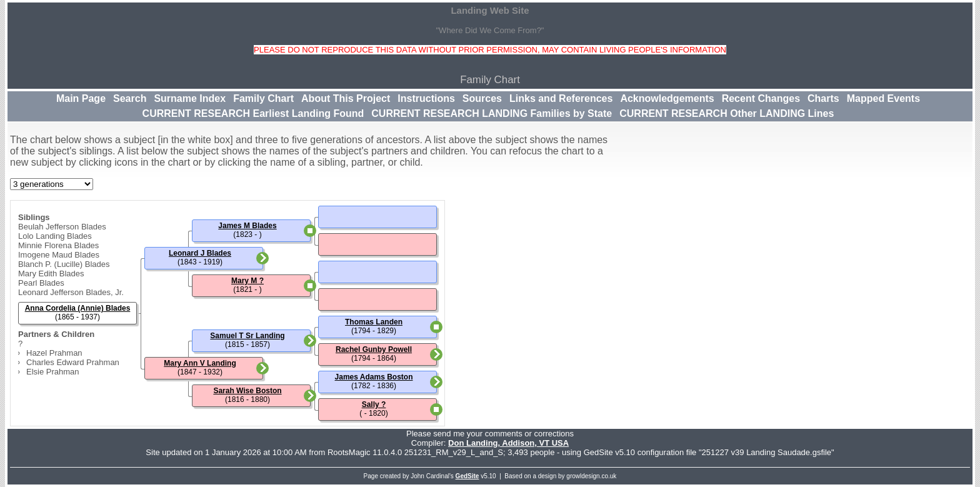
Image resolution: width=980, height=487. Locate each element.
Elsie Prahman (53, 372)
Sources (482, 98)
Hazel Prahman (54, 353)
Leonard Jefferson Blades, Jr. (71, 292)
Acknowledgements (667, 98)
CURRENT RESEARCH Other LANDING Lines (727, 113)
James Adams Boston (374, 377)
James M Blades (247, 226)
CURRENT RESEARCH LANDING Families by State (492, 113)
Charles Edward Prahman (73, 362)
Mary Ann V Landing (200, 363)
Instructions (426, 98)
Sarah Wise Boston (247, 391)
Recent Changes (761, 98)
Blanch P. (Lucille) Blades (64, 264)
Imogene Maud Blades (59, 255)
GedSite (467, 476)
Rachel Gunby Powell (374, 349)
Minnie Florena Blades (58, 245)
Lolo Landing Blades (55, 236)
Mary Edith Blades (51, 274)
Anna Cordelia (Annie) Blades (78, 308)
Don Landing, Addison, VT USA (508, 443)
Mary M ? (247, 281)
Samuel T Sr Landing (247, 336)
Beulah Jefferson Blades (62, 227)
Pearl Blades (41, 283)
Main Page (81, 98)
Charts (823, 98)
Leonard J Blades (200, 253)
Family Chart (263, 98)
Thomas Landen (374, 322)
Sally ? (374, 404)
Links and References (561, 98)
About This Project (346, 98)
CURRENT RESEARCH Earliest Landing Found (253, 113)
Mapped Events (883, 98)
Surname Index (190, 98)
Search (130, 98)
